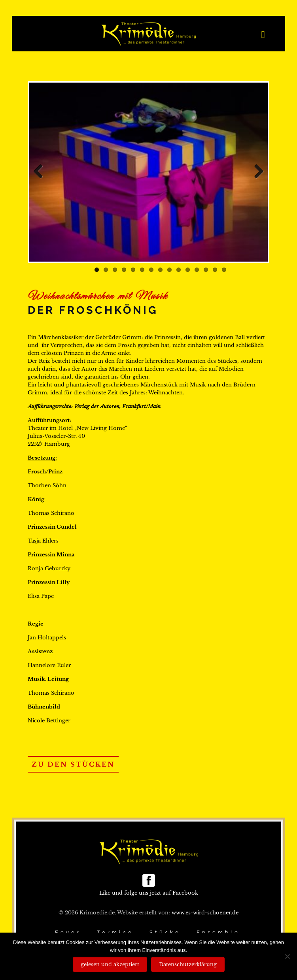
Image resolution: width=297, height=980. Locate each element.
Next (256, 172)
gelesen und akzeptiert (110, 964)
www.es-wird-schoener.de (205, 913)
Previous (41, 172)
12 (197, 270)
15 (224, 270)
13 (206, 270)
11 (188, 270)
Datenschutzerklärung (188, 964)
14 (215, 270)
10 (179, 270)
